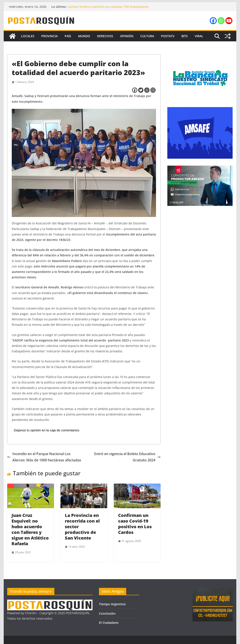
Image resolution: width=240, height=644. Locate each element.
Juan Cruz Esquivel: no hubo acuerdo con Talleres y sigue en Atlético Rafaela (30, 529)
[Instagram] (153, 90)
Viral (199, 36)
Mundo (84, 36)
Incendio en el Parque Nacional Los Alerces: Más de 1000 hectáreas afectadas (44, 457)
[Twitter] (141, 90)
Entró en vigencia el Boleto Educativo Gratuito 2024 (127, 457)
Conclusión (107, 613)
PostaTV (168, 36)
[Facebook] (135, 90)
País (68, 36)
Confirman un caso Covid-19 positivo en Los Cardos (135, 524)
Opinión (127, 36)
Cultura (147, 36)
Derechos (105, 36)
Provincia (50, 36)
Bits (185, 36)
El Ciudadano (109, 623)
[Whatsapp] (147, 90)
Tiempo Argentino (112, 604)
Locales (28, 36)
